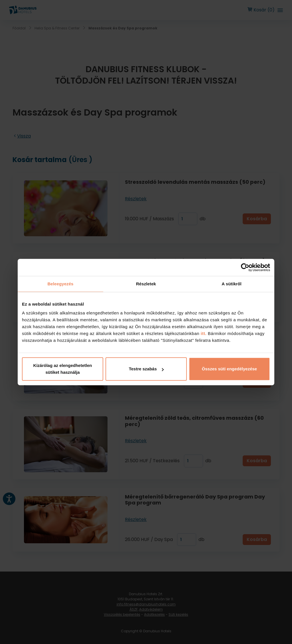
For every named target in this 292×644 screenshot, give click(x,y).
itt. (203, 333)
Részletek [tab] (146, 284)
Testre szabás (146, 369)
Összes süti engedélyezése (229, 369)
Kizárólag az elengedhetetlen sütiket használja (63, 369)
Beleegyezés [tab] (60, 284)
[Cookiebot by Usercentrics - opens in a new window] (245, 267)
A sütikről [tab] (232, 284)
